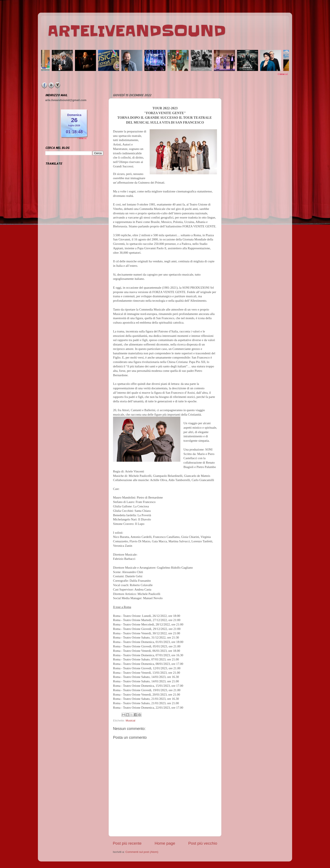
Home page (165, 843)
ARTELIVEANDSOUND (137, 31)
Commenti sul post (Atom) (142, 852)
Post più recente (127, 843)
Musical (130, 721)
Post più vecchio (203, 843)
